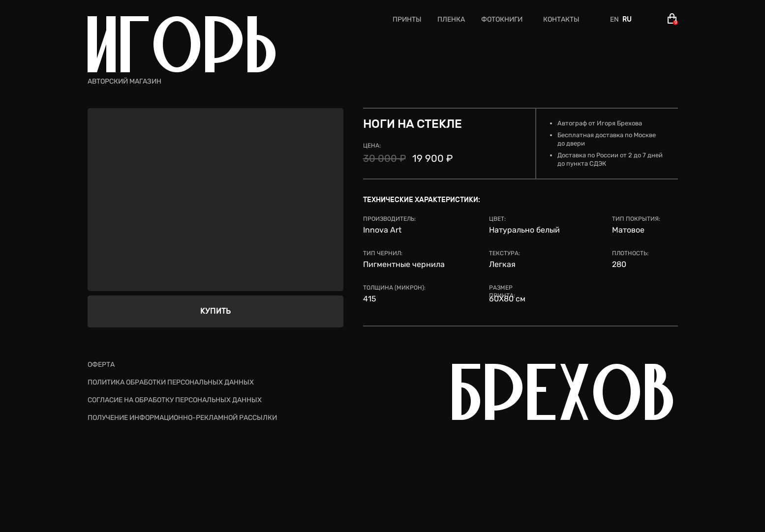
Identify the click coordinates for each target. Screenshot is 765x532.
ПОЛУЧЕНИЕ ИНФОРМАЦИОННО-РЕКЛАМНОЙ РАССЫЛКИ (182, 418)
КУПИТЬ (215, 311)
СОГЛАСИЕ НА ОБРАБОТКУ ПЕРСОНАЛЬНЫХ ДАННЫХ (175, 400)
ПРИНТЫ (407, 19)
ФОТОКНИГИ (502, 19)
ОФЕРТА (101, 365)
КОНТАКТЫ (561, 19)
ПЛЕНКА (451, 19)
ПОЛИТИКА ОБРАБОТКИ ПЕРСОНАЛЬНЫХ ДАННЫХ (171, 382)
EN (614, 19)
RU (627, 19)
